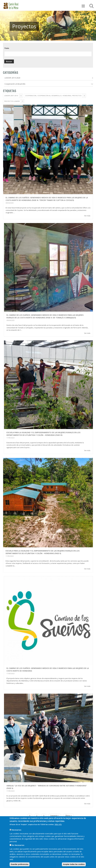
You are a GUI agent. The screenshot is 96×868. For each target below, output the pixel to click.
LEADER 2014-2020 (12, 78)
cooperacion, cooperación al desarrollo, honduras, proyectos (53, 96)
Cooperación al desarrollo (15, 84)
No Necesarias (18, 848)
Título (7, 48)
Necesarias (16, 833)
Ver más (87, 216)
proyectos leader (12, 101)
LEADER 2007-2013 (11, 96)
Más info (58, 827)
